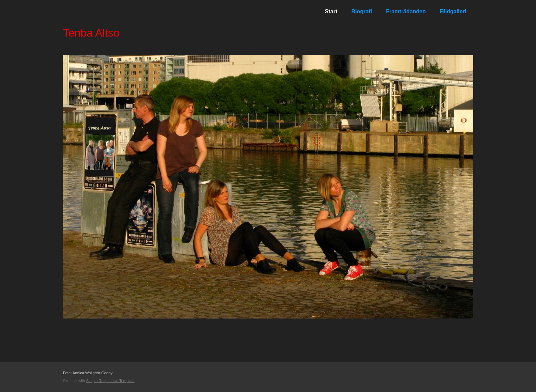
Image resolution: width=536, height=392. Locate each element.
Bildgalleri (453, 11)
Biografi (362, 11)
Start (331, 11)
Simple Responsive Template (110, 381)
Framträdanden (406, 11)
